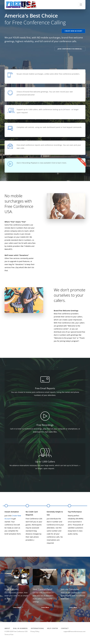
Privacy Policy (35, 631)
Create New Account (73, 31)
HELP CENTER (52, 628)
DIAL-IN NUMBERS (20, 628)
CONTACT (65, 628)
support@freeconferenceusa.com (74, 631)
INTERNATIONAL (37, 628)
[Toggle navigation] (81, 5)
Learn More (17, 607)
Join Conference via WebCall (70, 49)
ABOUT (7, 628)
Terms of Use (9, 634)
